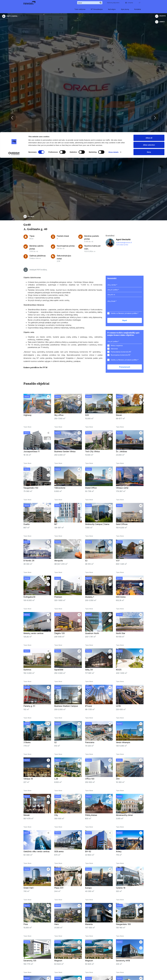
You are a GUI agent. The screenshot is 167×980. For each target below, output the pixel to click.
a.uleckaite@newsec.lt (124, 525)
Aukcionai (114, 631)
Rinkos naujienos (117, 628)
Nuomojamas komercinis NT (121, 637)
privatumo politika (131, 595)
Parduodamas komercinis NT (121, 634)
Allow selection (149, 13)
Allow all (149, 6)
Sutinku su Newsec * (125, 595)
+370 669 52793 (122, 527)
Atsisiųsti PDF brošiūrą (35, 552)
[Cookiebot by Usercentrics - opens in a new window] (14, 21)
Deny (149, 20)
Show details (114, 20)
